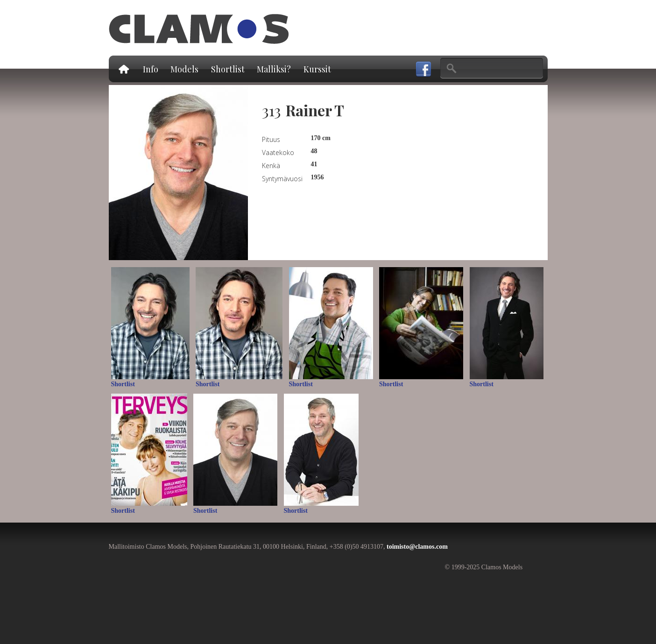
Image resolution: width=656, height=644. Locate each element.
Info (151, 69)
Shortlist (228, 69)
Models (184, 69)
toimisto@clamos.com (417, 547)
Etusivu (123, 69)
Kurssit (317, 69)
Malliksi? (274, 69)
